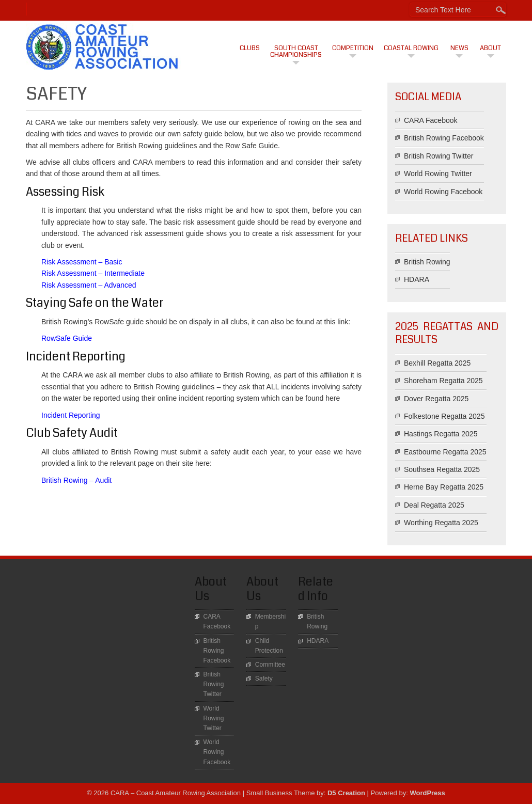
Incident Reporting (71, 415)
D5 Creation (346, 793)
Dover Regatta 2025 (436, 399)
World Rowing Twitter (438, 174)
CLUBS (250, 48)
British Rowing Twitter (439, 156)
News (459, 48)
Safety (264, 679)
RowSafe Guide (67, 338)
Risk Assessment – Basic (82, 262)
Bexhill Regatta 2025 (437, 363)
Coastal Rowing (411, 48)
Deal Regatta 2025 (434, 505)
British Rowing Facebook (444, 138)
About (490, 48)
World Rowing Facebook (443, 192)
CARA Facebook (431, 120)
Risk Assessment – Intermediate (93, 273)
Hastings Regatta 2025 (441, 434)
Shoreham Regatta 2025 (443, 381)
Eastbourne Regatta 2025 (445, 452)
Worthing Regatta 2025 (441, 523)
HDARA (417, 279)
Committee (270, 665)
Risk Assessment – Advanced (89, 285)
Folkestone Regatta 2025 (444, 416)
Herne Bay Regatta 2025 (444, 487)
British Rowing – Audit (76, 480)
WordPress (427, 793)
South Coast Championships (296, 51)
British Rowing (427, 262)
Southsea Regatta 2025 (442, 469)
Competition (353, 48)
